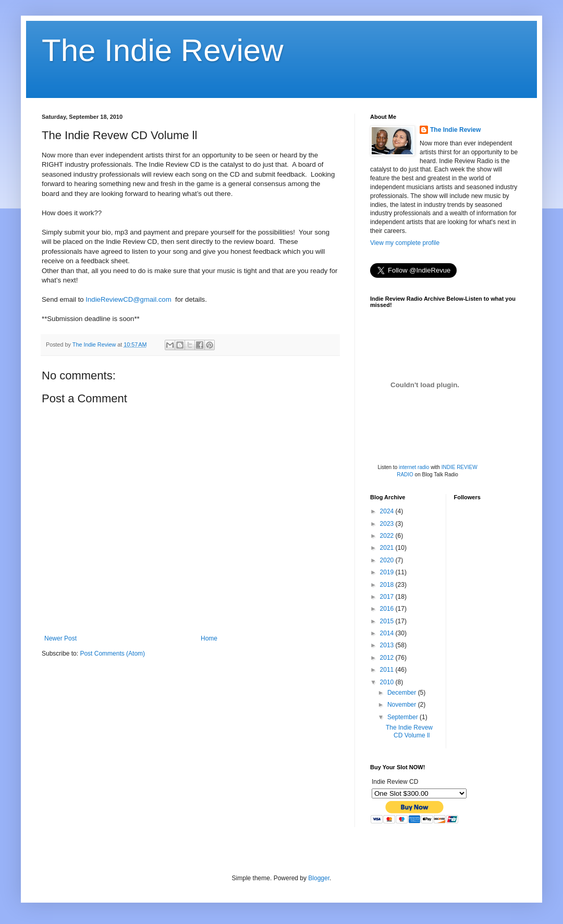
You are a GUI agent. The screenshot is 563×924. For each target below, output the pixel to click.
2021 (388, 548)
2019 (388, 572)
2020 (388, 560)
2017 (388, 597)
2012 (388, 658)
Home (209, 638)
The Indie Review (163, 50)
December (403, 693)
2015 (388, 621)
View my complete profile (405, 243)
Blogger (319, 878)
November (403, 705)
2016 (388, 609)
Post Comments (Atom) (112, 654)
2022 (388, 536)
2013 (388, 645)
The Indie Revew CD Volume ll (409, 731)
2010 (388, 682)
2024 (388, 511)
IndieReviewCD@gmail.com (128, 299)
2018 (388, 585)
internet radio (414, 467)
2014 (388, 633)
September (403, 717)
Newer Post (60, 638)
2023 (388, 524)
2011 (388, 670)
